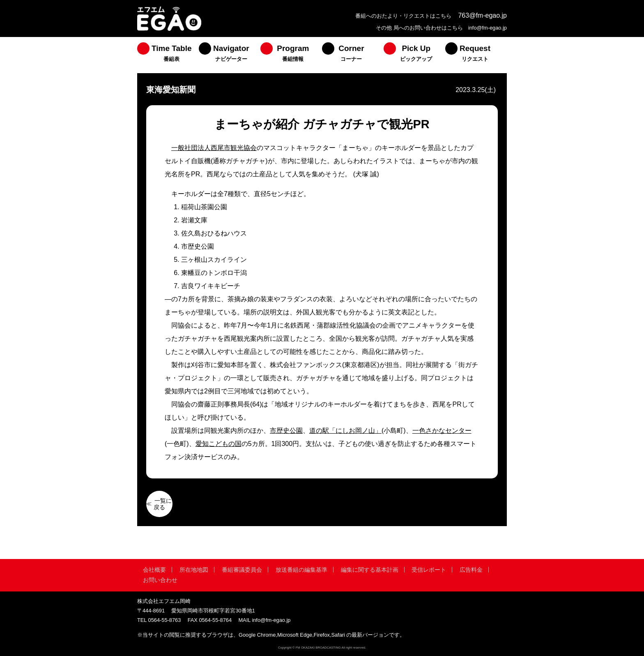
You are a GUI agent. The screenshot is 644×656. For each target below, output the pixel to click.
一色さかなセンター (442, 431)
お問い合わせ (160, 580)
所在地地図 (194, 570)
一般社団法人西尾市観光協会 (214, 148)
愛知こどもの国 (218, 444)
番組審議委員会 (242, 570)
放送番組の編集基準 (301, 570)
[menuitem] (168, 55)
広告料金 (471, 570)
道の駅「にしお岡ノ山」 (345, 431)
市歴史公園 (286, 431)
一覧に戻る (163, 504)
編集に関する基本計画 (370, 570)
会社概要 (154, 570)
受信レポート (429, 570)
